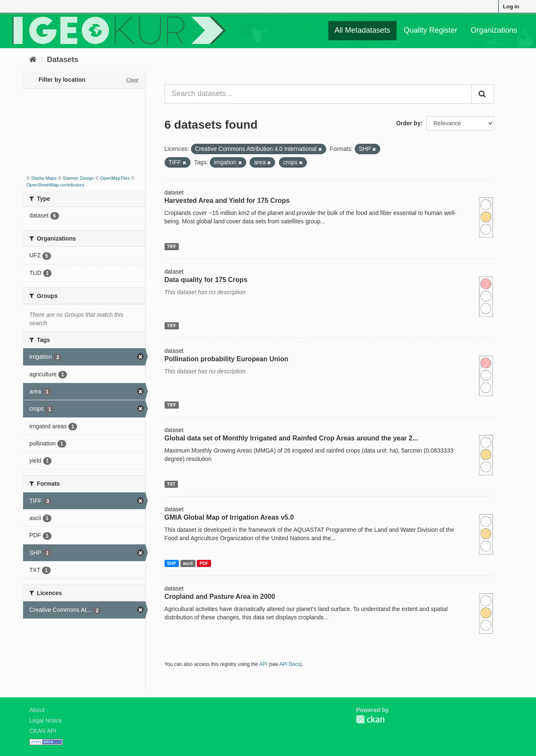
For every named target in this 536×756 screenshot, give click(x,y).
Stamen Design (79, 178)
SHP (172, 563)
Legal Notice (46, 720)
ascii (188, 563)
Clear (132, 80)
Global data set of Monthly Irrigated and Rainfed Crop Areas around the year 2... (291, 438)
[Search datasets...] (318, 94)
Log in (511, 6)
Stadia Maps (44, 178)
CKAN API (43, 731)
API (263, 664)
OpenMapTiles (115, 178)
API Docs (290, 664)
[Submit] (483, 94)
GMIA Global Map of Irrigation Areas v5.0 (229, 517)
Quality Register (430, 30)
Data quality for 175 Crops (206, 280)
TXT (171, 484)
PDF (204, 563)
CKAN (370, 719)
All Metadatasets (362, 30)
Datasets (63, 60)
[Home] (33, 60)
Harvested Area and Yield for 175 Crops (227, 201)
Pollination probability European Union (227, 359)
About (37, 710)
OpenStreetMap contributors (55, 185)
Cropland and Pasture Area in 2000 (220, 597)
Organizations (494, 30)
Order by (408, 123)
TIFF (172, 246)
